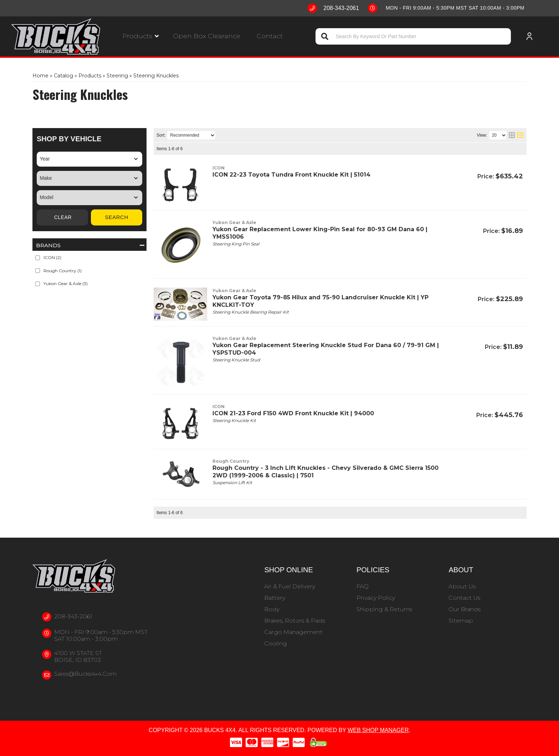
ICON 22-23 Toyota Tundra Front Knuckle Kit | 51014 (291, 175)
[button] (141, 36)
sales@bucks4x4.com (85, 674)
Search (117, 217)
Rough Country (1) (63, 271)
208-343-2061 (73, 616)
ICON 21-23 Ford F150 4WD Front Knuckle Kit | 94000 (293, 413)
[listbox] (89, 159)
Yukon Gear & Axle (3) (66, 283)
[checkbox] (38, 258)
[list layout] (520, 135)
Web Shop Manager (378, 730)
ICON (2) (52, 257)
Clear (62, 217)
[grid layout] (512, 135)
